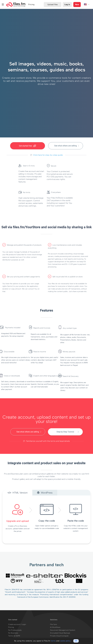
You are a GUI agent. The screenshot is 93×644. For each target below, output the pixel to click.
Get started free (28, 146)
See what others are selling (66, 146)
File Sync (54, 624)
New (77, 4)
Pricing (11, 627)
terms (53, 641)
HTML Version (17, 493)
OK (76, 641)
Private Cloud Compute (59, 636)
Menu (3, 4)
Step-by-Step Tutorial (65, 432)
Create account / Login (17, 624)
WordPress (45, 493)
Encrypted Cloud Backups (60, 633)
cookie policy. (65, 641)
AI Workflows (55, 627)
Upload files (53, 4)
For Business (13, 633)
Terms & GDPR (14, 636)
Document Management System (63, 630)
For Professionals (15, 630)
